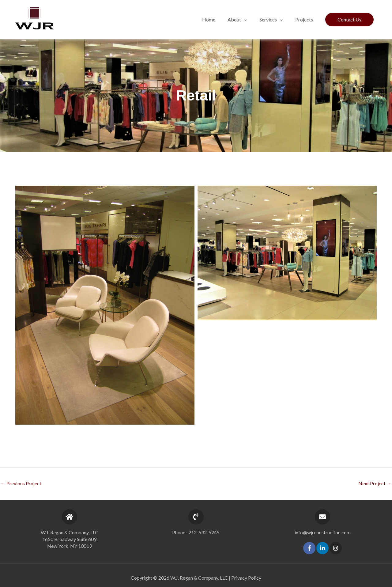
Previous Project (21, 483)
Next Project (375, 483)
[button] (237, 20)
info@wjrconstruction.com (323, 532)
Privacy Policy (246, 578)
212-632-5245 (204, 532)
